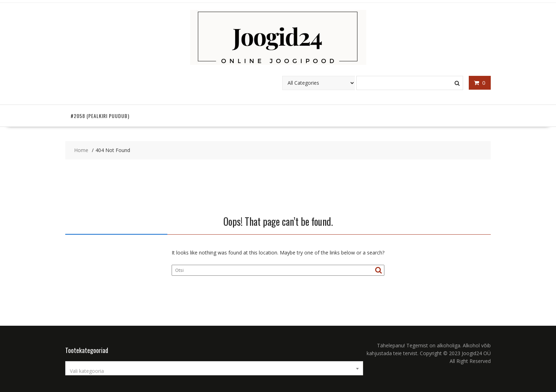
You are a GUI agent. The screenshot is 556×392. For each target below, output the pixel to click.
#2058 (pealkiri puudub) (100, 116)
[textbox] (214, 371)
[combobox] (214, 368)
